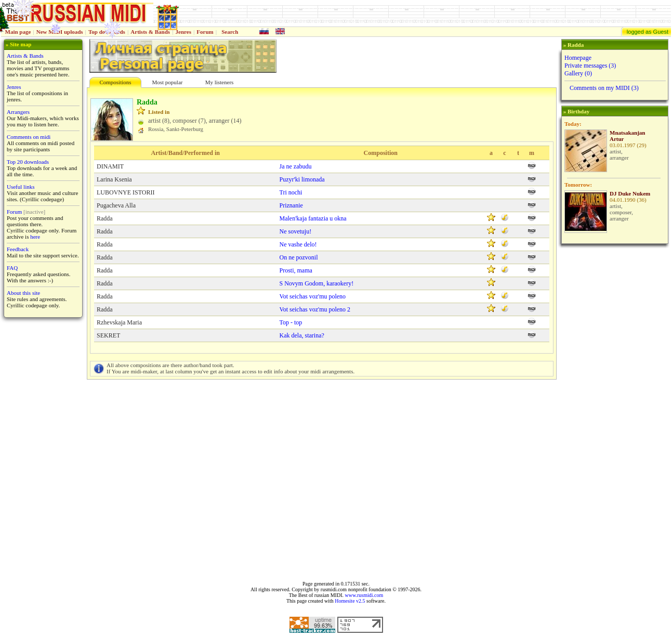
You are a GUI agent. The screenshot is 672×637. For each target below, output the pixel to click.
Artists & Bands (150, 32)
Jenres (183, 32)
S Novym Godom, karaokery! (317, 283)
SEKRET (108, 335)
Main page (18, 32)
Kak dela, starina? (302, 335)
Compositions (115, 82)
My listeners (220, 82)
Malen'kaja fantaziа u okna (313, 218)
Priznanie (291, 205)
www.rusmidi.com (364, 595)
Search (230, 32)
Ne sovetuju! (296, 231)
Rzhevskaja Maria (119, 322)
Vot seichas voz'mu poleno (313, 296)
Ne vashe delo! (298, 244)
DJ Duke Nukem (630, 193)
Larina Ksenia (114, 179)
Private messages (590, 66)
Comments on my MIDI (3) (604, 88)
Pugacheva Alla (116, 205)
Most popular (168, 82)
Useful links (21, 187)
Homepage (578, 58)
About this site (23, 293)
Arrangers (18, 112)
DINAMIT (110, 166)
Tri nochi (291, 192)
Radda (105, 218)
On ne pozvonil (299, 257)
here (35, 237)
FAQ (12, 268)
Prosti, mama (296, 270)
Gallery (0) (578, 73)
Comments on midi (29, 137)
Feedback (18, 249)
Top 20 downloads (28, 162)
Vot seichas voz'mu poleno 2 (315, 309)
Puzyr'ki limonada (302, 179)
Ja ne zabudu (296, 166)
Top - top (291, 322)
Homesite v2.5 (350, 601)
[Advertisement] (614, 412)
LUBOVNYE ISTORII (126, 192)
